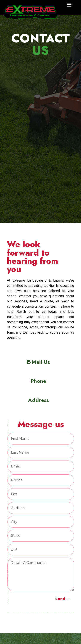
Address (38, 400)
